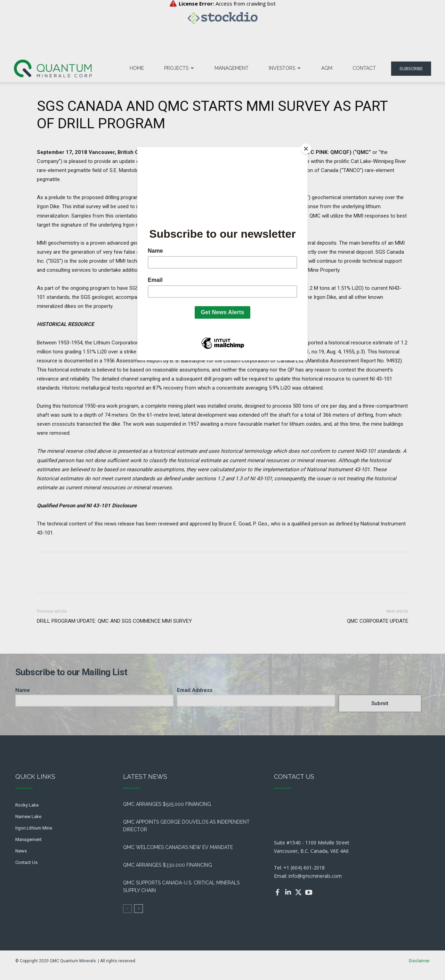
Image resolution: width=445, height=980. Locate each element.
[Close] (306, 149)
